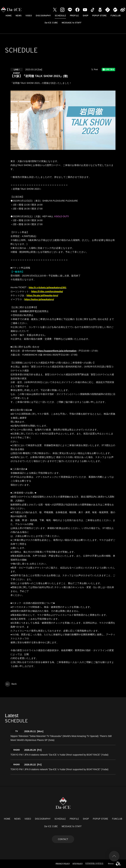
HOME (9, 16)
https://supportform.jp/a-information (57, 351)
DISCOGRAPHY (43, 16)
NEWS (19, 16)
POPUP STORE (99, 16)
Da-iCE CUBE (51, 23)
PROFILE (74, 16)
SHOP (85, 16)
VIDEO (29, 16)
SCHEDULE (60, 16)
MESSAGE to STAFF (72, 23)
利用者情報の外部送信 (94, 863)
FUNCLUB (116, 16)
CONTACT (63, 839)
